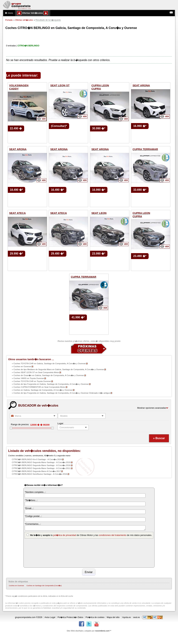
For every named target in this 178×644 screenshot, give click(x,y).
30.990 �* (99, 128)
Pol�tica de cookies (95, 617)
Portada (9, 20)
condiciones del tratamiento (112, 535)
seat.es (137, 617)
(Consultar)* (59, 126)
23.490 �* (140, 256)
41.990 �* (78, 317)
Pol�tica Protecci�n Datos (70, 617)
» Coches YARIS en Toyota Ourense (28, 378)
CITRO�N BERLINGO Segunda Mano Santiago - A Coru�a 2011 (41, 468)
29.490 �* (58, 254)
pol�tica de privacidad (65, 535)
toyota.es (127, 617)
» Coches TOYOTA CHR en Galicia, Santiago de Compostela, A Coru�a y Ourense (49, 363)
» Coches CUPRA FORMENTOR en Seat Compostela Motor (39, 387)
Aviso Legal (50, 617)
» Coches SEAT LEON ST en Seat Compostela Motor (35, 372)
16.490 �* (58, 190)
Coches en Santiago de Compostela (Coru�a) (44, 586)
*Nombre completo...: (35, 492)
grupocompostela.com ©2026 (29, 617)
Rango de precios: (20, 424)
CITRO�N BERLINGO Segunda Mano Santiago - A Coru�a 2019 (41, 462)
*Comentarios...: (33, 524)
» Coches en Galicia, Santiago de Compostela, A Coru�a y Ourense (42, 390)
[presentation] (39, 552)
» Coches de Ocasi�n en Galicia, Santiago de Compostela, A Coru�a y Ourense (48, 375)
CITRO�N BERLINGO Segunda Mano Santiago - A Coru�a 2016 (41, 465)
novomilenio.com (102, 631)
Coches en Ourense (16, 586)
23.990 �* (99, 254)
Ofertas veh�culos (24, 20)
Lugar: (61, 423)
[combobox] (34, 416)
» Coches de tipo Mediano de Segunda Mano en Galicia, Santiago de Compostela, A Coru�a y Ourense (58, 369)
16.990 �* (140, 126)
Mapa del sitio (113, 617)
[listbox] (73, 427)
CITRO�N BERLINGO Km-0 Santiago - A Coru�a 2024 (37, 459)
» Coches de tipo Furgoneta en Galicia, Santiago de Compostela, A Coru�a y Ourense (50, 384)
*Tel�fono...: (31, 500)
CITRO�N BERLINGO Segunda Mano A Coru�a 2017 (36, 471)
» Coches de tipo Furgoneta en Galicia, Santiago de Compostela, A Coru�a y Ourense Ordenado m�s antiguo (61, 393)
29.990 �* (17, 254)
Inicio (9, 13)
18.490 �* (17, 190)
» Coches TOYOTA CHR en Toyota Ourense (31, 381)
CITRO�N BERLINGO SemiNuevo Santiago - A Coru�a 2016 (39, 474)
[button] (159, 438)
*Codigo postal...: (33, 516)
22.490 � (16, 128)
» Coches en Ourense (21, 366)
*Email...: (29, 508)
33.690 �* (140, 190)
